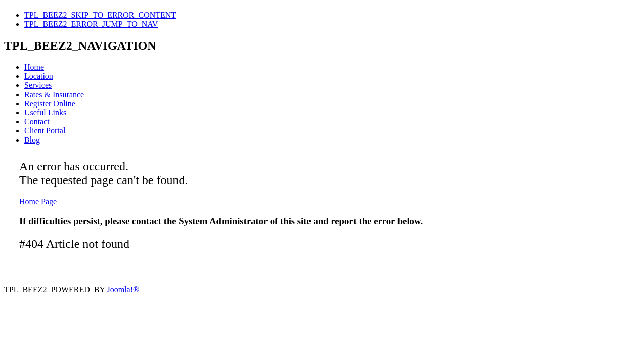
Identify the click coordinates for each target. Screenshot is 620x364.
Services (38, 85)
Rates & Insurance (54, 94)
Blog (32, 140)
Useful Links (45, 112)
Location (39, 76)
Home (34, 67)
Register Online (50, 103)
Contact (37, 122)
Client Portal (45, 131)
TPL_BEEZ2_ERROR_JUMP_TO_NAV (91, 24)
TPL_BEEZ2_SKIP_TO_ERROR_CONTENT (100, 15)
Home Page (38, 201)
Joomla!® (123, 289)
